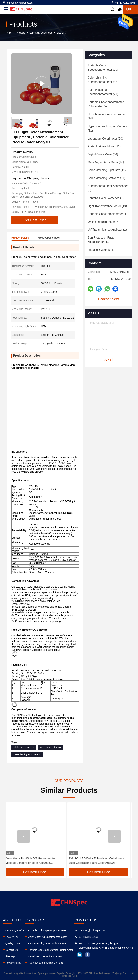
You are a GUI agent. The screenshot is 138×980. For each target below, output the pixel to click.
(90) (105, 139)
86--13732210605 (123, 3)
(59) (106, 104)
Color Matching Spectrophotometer (47, 937)
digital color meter (24, 748)
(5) (108, 188)
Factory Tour (12, 937)
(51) (108, 129)
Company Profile (15, 930)
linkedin (80, 955)
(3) (101, 250)
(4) (103, 222)
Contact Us (12, 950)
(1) (107, 214)
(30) (103, 154)
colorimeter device (51, 748)
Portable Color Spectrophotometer (47, 930)
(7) (106, 198)
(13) (104, 146)
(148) (107, 116)
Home (9, 33)
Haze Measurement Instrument (45, 956)
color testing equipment (27, 754)
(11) (107, 170)
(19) (107, 206)
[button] (68, 120)
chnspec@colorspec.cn (18, 3)
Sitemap (10, 956)
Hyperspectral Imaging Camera (45, 963)
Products (21, 33)
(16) (106, 162)
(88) (103, 80)
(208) (104, 68)
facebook (88, 955)
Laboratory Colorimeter (41, 33)
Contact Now (109, 299)
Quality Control (14, 943)
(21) (103, 92)
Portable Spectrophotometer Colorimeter (50, 950)
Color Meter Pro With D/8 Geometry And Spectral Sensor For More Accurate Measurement (33, 861)
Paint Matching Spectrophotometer (47, 943)
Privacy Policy (13, 963)
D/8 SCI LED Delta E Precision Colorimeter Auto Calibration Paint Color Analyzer (99, 861)
